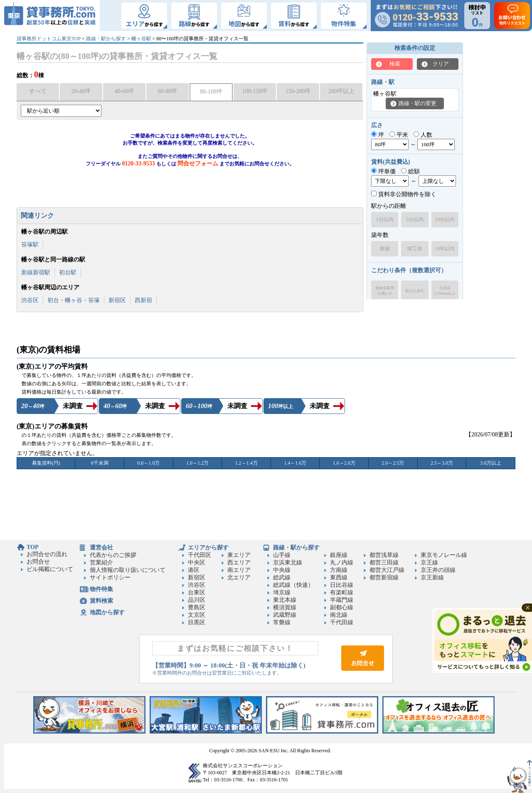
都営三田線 (384, 563)
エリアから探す (208, 548)
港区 (194, 570)
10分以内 (445, 219)
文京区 (197, 615)
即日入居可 (415, 291)
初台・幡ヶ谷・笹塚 (74, 300)
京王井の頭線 (438, 570)
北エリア (239, 578)
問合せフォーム (198, 164)
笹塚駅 (30, 245)
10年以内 (445, 249)
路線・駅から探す (106, 39)
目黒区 (197, 622)
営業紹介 (101, 563)
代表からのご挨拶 (113, 555)
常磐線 (282, 622)
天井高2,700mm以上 (445, 291)
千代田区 (199, 555)
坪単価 (383, 171)
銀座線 (339, 555)
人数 (423, 135)
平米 (399, 135)
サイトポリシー (110, 578)
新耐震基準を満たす (385, 291)
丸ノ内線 (342, 563)
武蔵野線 (285, 615)
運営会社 (101, 548)
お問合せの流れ (47, 554)
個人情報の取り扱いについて (128, 570)
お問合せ (38, 562)
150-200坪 (298, 91)
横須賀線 (285, 607)
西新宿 (143, 300)
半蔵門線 (342, 600)
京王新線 (432, 578)
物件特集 (101, 589)
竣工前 (415, 249)
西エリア (239, 563)
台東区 (197, 592)
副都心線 (342, 607)
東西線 (339, 578)
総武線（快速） (293, 585)
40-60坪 (124, 91)
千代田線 (342, 622)
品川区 (197, 600)
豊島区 (197, 607)
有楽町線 (342, 592)
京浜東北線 (288, 563)
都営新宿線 (384, 578)
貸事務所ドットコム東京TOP (49, 39)
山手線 (282, 555)
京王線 (429, 563)
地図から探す (107, 612)
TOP (33, 547)
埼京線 (282, 592)
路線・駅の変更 (417, 103)
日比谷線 (342, 585)
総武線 (282, 578)
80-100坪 (211, 92)
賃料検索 (101, 601)
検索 (395, 64)
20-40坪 (81, 91)
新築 (385, 249)
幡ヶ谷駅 (141, 39)
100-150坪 (255, 91)
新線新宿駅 (36, 272)
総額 (410, 171)
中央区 (197, 563)
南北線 (339, 615)
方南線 (339, 570)
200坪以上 (341, 91)
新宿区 (117, 300)
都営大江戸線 (387, 570)
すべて (38, 91)
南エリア (239, 570)
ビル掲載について (50, 569)
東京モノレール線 (444, 555)
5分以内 (415, 219)
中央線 (282, 570)
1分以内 (385, 219)
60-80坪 (168, 91)
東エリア (239, 555)
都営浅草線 (384, 555)
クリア (441, 64)
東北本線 (285, 600)
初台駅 (68, 272)
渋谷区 (30, 300)
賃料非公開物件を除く (404, 194)
